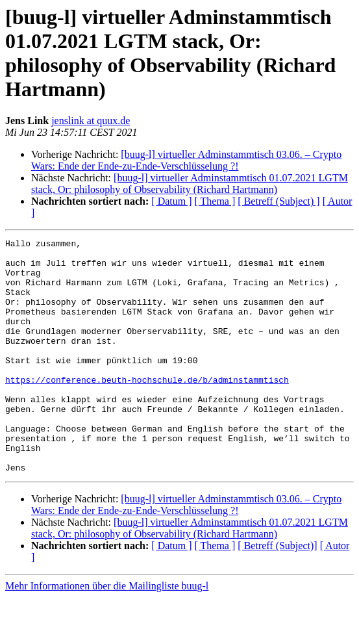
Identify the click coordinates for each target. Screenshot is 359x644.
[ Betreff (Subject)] (277, 592)
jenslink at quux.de (91, 121)
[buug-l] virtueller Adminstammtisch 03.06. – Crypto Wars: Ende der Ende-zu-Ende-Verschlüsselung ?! (186, 160)
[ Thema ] (215, 201)
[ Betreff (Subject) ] (279, 201)
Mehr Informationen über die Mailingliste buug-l (107, 633)
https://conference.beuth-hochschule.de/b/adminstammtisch (147, 409)
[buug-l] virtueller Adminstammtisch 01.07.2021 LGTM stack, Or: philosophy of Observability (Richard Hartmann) (190, 184)
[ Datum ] (171, 201)
